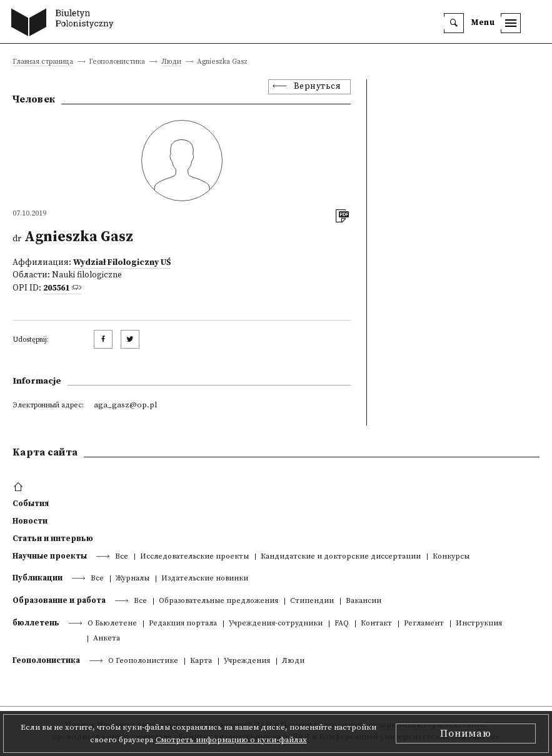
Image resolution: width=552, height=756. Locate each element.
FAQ (342, 624)
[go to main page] (65, 24)
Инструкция (479, 624)
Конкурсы (451, 557)
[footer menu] (20, 487)
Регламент (424, 624)
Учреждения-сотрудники (276, 624)
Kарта (201, 661)
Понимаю (466, 734)
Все (122, 557)
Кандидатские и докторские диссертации (341, 557)
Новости (30, 521)
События (31, 504)
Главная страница (43, 62)
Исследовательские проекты (194, 557)
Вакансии (364, 601)
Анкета (107, 639)
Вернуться (318, 87)
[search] (454, 23)
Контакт (376, 624)
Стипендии (312, 601)
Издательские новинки (205, 579)
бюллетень (36, 623)
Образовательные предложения (218, 601)
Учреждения (247, 661)
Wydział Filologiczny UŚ (122, 263)
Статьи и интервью (53, 539)
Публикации (38, 578)
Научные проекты (50, 556)
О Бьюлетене (112, 624)
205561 (56, 288)
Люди (171, 62)
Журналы (133, 579)
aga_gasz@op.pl (125, 405)
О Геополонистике (143, 661)
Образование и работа (59, 600)
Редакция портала (183, 624)
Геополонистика (46, 660)
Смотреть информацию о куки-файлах (231, 740)
